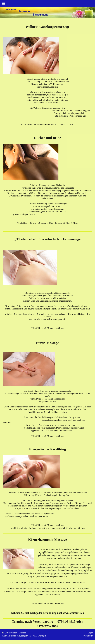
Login (90, 633)
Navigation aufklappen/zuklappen (47, 3)
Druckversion (10, 633)
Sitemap (22, 633)
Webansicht (88, 636)
